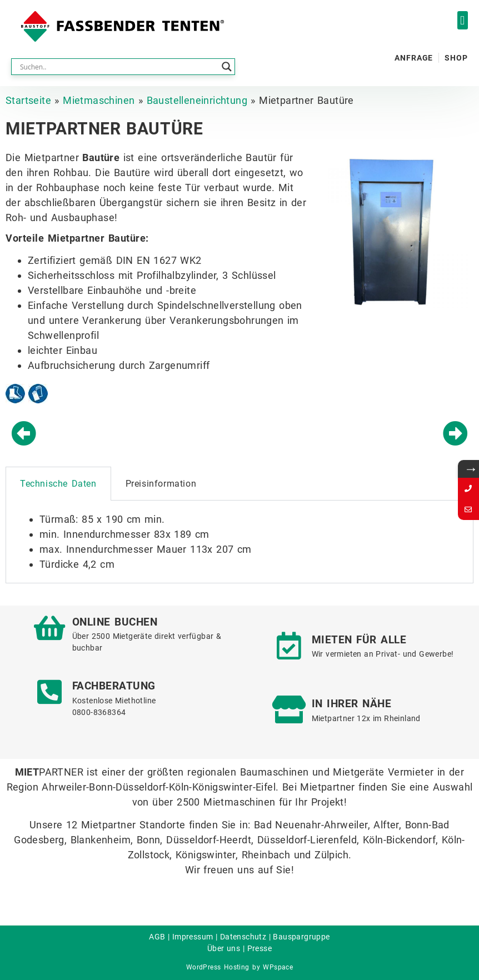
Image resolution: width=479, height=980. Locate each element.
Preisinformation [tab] (161, 484)
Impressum (193, 937)
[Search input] (118, 67)
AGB (157, 937)
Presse (260, 948)
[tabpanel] (239, 542)
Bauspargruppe (301, 937)
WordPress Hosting (218, 967)
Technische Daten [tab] (58, 484)
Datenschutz (243, 937)
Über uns (224, 948)
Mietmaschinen (99, 100)
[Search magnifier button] (227, 67)
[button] (463, 20)
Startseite (28, 100)
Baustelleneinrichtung (197, 100)
